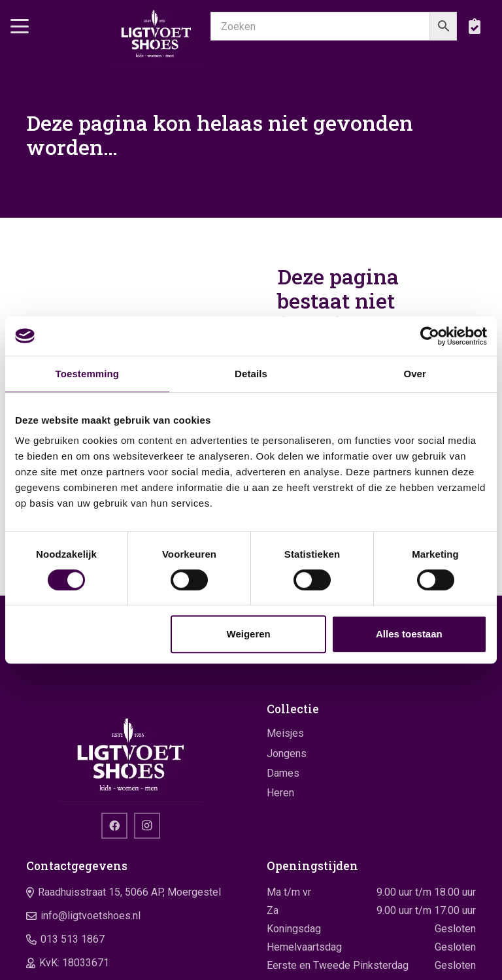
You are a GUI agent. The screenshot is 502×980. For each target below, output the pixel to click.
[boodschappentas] (474, 26)
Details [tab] (251, 374)
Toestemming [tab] (88, 374)
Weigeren (249, 634)
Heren (280, 793)
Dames (283, 773)
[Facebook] (114, 826)
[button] (20, 26)
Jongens (287, 753)
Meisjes (285, 733)
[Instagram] (147, 826)
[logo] (156, 33)
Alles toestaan (409, 634)
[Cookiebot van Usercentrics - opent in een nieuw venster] (430, 336)
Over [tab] (415, 374)
